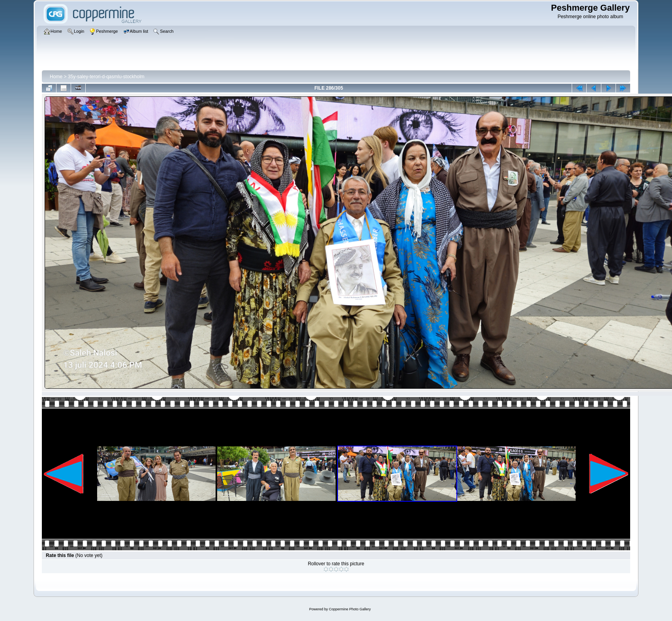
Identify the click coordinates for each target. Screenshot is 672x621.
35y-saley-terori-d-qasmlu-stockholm (106, 77)
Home (56, 77)
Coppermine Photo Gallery (350, 609)
